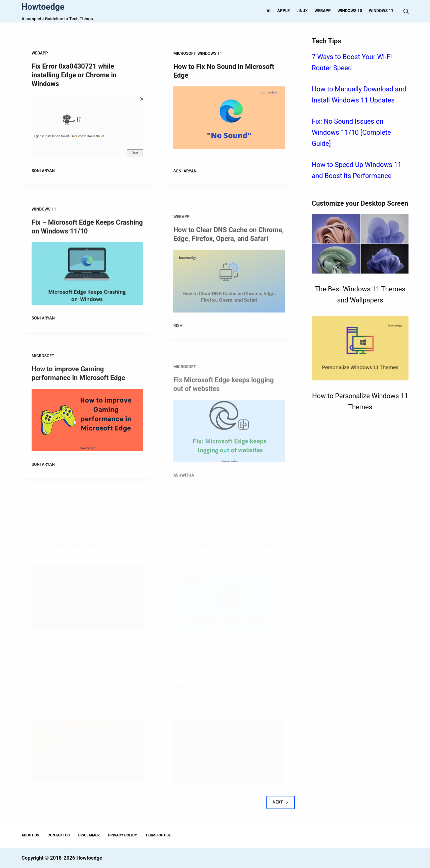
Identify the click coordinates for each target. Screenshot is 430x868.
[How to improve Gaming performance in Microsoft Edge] (87, 427)
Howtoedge (43, 7)
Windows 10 (350, 11)
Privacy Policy (123, 835)
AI (269, 11)
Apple (283, 11)
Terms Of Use (158, 835)
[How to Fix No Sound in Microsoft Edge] (229, 119)
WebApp (322, 11)
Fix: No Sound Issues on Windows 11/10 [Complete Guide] (351, 132)
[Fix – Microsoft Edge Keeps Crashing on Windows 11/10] (87, 278)
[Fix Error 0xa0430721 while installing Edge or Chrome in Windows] (87, 127)
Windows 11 (381, 11)
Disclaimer (89, 835)
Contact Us (59, 835)
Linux (302, 11)
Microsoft (184, 54)
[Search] (406, 11)
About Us (30, 835)
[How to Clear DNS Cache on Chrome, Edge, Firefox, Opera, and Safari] (229, 302)
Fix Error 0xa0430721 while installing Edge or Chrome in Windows (74, 75)
